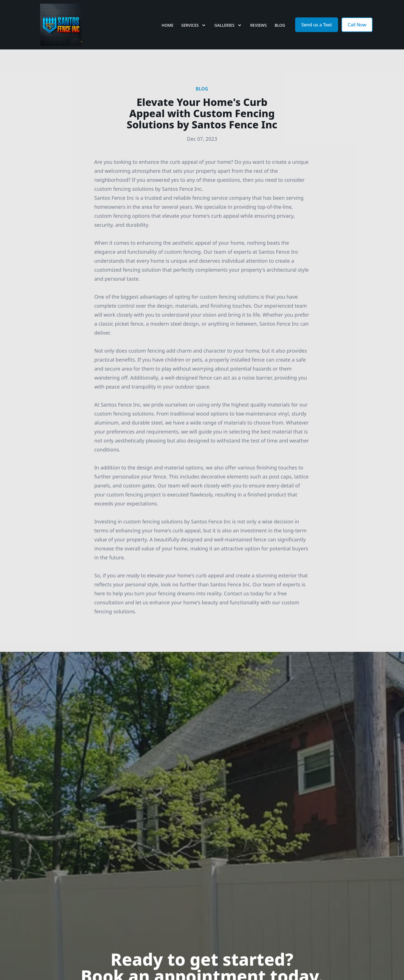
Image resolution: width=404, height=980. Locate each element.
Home (167, 25)
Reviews (259, 25)
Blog (280, 25)
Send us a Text (317, 25)
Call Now (357, 25)
